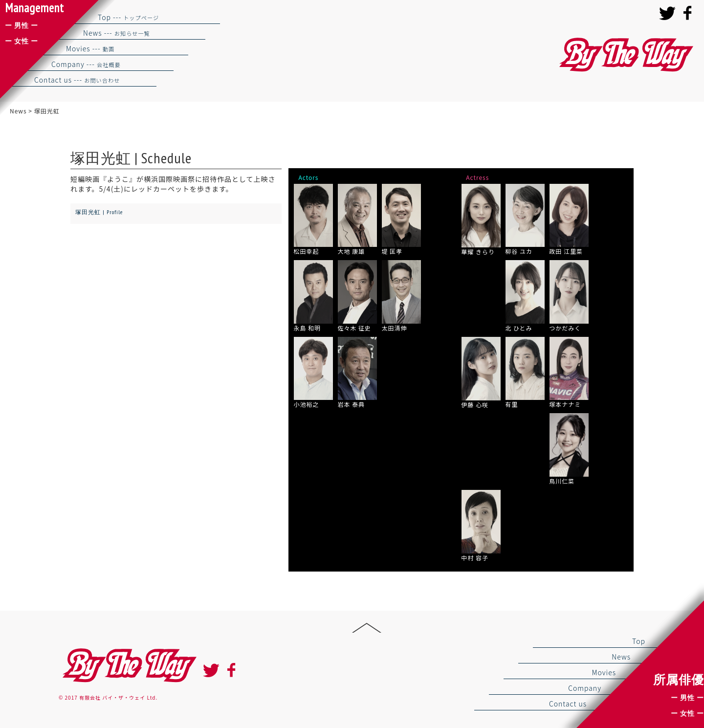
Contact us (568, 704)
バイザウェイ (625, 55)
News (621, 657)
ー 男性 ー (687, 698)
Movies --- (90, 48)
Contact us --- (77, 80)
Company (585, 688)
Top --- (128, 17)
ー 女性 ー (687, 713)
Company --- (86, 64)
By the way (128, 666)
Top (639, 641)
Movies (604, 672)
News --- (117, 33)
